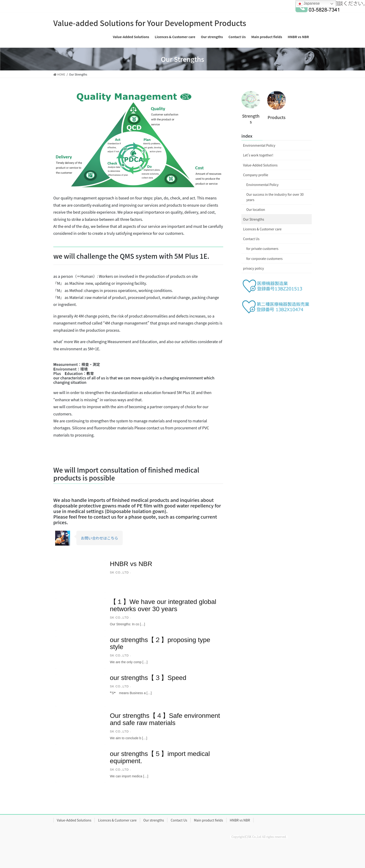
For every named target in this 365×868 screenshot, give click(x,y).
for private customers (262, 248)
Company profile (256, 175)
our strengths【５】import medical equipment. (160, 757)
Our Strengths (253, 219)
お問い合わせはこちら (99, 538)
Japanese (308, 4)
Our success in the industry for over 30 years (275, 197)
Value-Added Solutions (260, 165)
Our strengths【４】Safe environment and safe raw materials (165, 719)
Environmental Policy (259, 145)
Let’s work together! (258, 155)
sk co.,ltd (119, 572)
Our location (256, 209)
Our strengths (154, 820)
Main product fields (208, 820)
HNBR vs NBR (131, 564)
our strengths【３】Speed (148, 678)
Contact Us (251, 239)
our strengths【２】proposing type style (160, 643)
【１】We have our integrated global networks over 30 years (163, 605)
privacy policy (253, 268)
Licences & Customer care (262, 229)
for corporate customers (264, 258)
